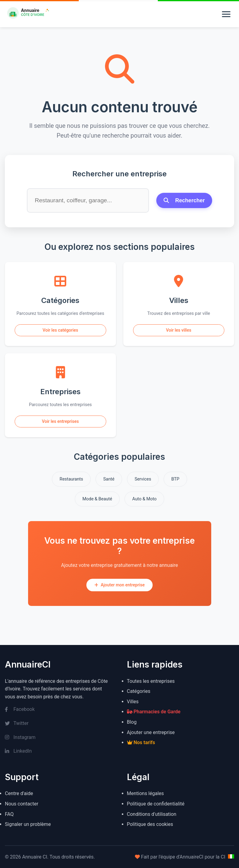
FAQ (9, 814)
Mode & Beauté (97, 499)
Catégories (139, 691)
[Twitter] (59, 723)
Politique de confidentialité (156, 804)
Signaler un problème (28, 824)
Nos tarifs (141, 742)
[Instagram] (59, 737)
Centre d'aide (19, 793)
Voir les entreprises (60, 421)
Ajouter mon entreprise (119, 585)
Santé (109, 479)
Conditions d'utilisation (152, 814)
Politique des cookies (150, 824)
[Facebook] (59, 709)
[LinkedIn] (59, 751)
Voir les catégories (60, 330)
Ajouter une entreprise (151, 732)
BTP (175, 479)
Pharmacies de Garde (154, 712)
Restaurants (71, 479)
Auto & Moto (144, 499)
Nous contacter (22, 804)
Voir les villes (179, 330)
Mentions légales (145, 793)
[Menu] (226, 14)
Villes (133, 702)
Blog (132, 722)
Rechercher (184, 200)
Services (143, 479)
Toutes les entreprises (151, 681)
